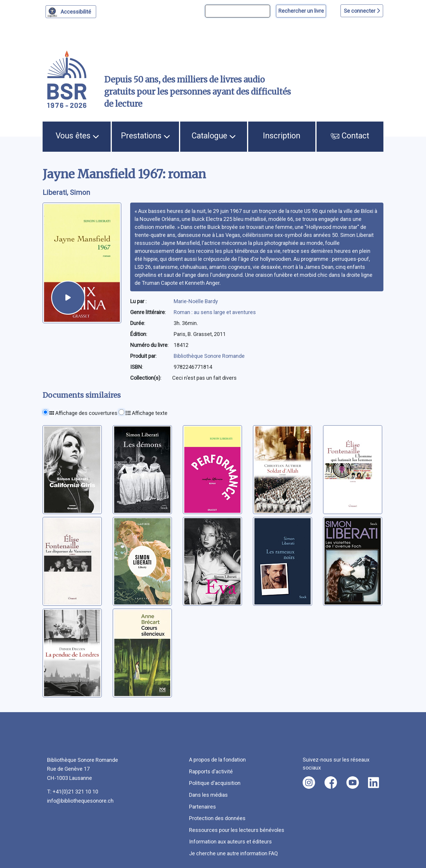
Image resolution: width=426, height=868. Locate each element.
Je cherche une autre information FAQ (233, 853)
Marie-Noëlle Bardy (196, 301)
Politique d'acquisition (215, 783)
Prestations (146, 136)
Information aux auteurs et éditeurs (230, 842)
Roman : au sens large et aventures (215, 312)
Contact (350, 136)
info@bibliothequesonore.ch (80, 801)
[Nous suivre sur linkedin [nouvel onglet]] (373, 783)
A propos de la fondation (217, 760)
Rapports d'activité (211, 771)
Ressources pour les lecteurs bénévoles (237, 830)
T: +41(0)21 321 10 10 (73, 792)
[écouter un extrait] (68, 298)
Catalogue (214, 136)
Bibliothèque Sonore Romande (209, 356)
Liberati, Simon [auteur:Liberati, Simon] (66, 193)
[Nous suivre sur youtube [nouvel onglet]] (353, 783)
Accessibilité (77, 11)
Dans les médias (208, 795)
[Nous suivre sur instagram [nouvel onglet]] (309, 783)
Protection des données (217, 818)
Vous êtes (77, 136)
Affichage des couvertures (83, 413)
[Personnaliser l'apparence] (71, 12)
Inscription (282, 136)
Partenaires (202, 807)
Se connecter (362, 11)
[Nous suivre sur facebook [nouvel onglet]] (331, 783)
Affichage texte (146, 413)
